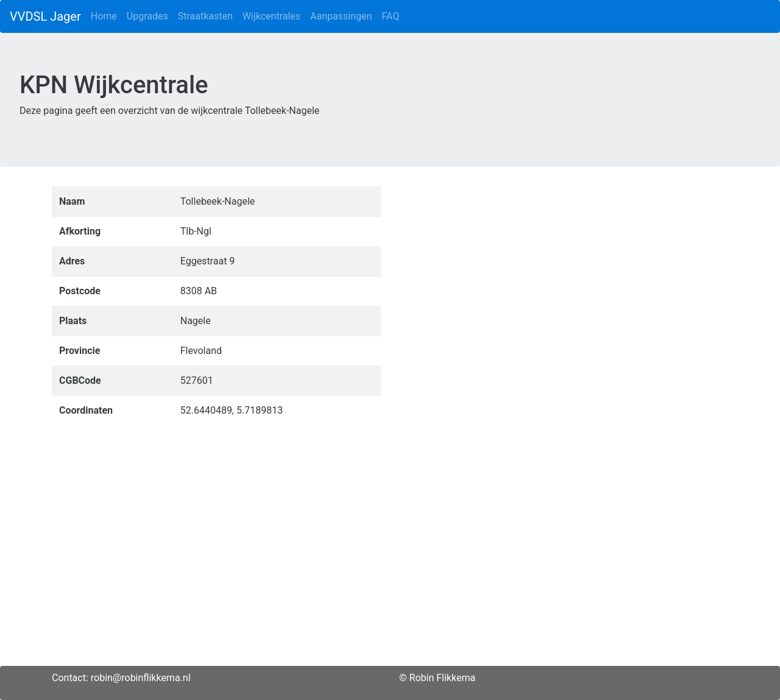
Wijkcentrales (271, 16)
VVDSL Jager (45, 16)
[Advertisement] (390, 581)
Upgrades (147, 16)
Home (104, 16)
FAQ (390, 16)
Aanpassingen (341, 16)
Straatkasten (205, 16)
